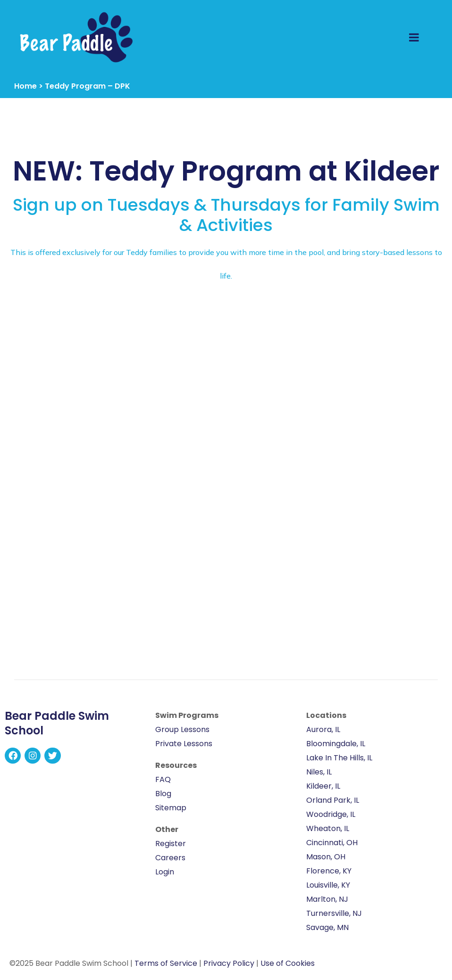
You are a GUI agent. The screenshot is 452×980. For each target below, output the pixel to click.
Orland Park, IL (333, 800)
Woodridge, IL (331, 814)
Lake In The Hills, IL (339, 758)
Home (25, 86)
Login (165, 872)
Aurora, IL (323, 729)
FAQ (163, 779)
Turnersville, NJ (334, 913)
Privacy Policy (229, 963)
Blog (163, 794)
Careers (170, 858)
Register (171, 844)
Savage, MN (327, 927)
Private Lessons (184, 744)
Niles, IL (319, 772)
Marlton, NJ (327, 899)
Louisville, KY (328, 885)
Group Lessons (182, 729)
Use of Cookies (288, 963)
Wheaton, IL (328, 828)
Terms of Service (166, 963)
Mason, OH (326, 857)
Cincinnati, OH (332, 843)
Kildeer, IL (323, 786)
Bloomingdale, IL (336, 744)
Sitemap (171, 808)
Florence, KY (329, 871)
